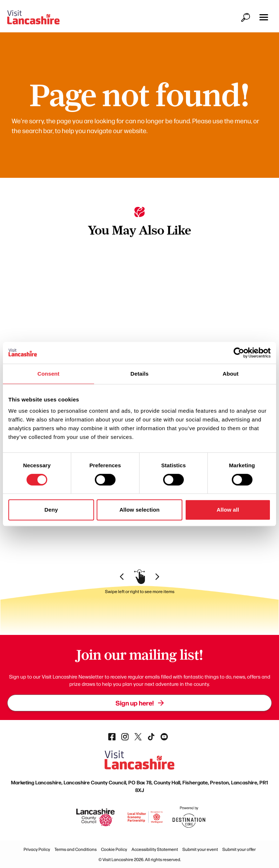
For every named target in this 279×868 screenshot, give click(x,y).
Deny (51, 510)
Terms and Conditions (76, 849)
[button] (264, 17)
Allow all (228, 510)
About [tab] (231, 374)
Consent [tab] (48, 374)
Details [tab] (139, 374)
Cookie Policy (114, 849)
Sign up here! (140, 703)
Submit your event (200, 849)
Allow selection (140, 510)
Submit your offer (239, 849)
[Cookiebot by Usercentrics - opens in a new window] (239, 353)
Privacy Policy (37, 849)
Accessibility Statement (155, 849)
